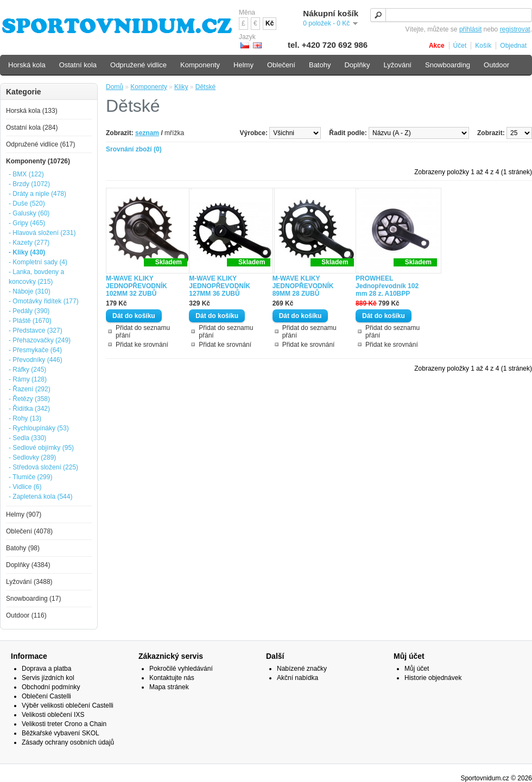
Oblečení (281, 65)
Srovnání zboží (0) (134, 149)
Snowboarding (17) (33, 599)
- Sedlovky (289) (32, 457)
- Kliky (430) (27, 252)
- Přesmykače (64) (35, 350)
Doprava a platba (46, 669)
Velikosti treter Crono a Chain (64, 724)
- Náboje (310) (30, 291)
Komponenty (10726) (38, 161)
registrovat (515, 29)
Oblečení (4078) (29, 531)
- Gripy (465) (27, 223)
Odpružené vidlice (138, 65)
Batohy (320, 65)
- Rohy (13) (25, 418)
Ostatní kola (78, 65)
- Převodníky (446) (36, 360)
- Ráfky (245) (27, 370)
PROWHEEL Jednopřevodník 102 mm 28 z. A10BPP (387, 286)
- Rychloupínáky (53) (39, 428)
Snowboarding (448, 65)
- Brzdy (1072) (29, 184)
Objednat (513, 46)
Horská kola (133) (32, 111)
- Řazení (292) (30, 389)
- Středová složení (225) (43, 467)
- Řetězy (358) (29, 399)
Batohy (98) (23, 548)
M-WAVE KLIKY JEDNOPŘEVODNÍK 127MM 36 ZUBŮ (220, 286)
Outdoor (496, 65)
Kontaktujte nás (172, 678)
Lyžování (397, 65)
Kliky (181, 87)
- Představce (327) (36, 330)
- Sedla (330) (27, 438)
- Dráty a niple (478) (37, 194)
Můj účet (417, 669)
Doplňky (357, 65)
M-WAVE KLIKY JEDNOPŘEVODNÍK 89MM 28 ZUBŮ (303, 286)
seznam (147, 133)
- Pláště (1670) (30, 321)
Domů (115, 87)
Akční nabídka (297, 678)
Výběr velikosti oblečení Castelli (68, 705)
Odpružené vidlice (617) (40, 144)
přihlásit (470, 29)
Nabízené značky (302, 669)
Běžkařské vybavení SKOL (61, 733)
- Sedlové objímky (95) (41, 448)
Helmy (243, 65)
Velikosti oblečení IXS (53, 715)
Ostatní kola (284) (32, 128)
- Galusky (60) (29, 213)
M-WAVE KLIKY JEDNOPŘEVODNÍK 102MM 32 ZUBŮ (137, 286)
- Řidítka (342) (29, 409)
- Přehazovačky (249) (40, 340)
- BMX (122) (26, 174)
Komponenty (148, 87)
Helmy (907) (24, 514)
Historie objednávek (433, 678)
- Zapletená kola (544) (40, 497)
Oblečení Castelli (46, 696)
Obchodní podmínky (51, 687)
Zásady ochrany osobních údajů (68, 742)
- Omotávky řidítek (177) (44, 301)
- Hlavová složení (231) (42, 233)
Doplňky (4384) (28, 565)
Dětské (205, 87)
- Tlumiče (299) (30, 477)
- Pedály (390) (29, 311)
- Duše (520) (27, 204)
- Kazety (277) (29, 243)
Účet (460, 46)
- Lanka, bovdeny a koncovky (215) (36, 277)
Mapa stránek (169, 687)
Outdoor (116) (26, 615)
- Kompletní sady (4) (38, 262)
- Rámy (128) (28, 379)
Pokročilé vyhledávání (181, 669)
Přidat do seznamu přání (143, 332)
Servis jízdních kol (48, 678)
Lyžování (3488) (29, 582)
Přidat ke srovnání (142, 345)
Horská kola (27, 65)
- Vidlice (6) (25, 487)
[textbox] (451, 15)
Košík (483, 46)
